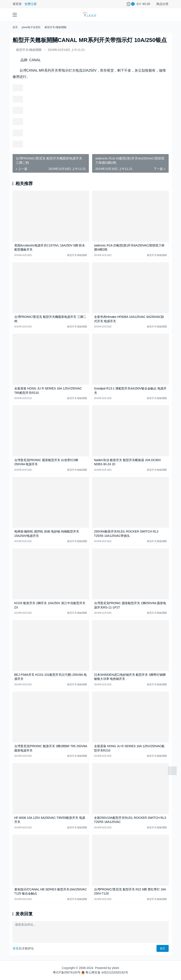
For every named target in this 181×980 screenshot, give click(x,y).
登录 (16, 948)
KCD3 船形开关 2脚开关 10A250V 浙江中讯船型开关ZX (50, 605)
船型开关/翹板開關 (29, 50)
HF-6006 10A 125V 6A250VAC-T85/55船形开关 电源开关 (50, 820)
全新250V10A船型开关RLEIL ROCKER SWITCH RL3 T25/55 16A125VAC (130, 820)
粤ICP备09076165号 (67, 972)
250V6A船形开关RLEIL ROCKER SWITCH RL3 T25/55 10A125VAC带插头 (126, 534)
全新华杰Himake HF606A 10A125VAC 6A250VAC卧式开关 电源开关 (129, 319)
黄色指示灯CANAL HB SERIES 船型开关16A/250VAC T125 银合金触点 (51, 891)
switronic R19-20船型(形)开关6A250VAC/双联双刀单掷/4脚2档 (129, 248)
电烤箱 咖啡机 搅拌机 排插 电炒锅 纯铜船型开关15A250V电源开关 (47, 534)
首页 (15, 27)
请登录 (17, 4)
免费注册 (31, 4)
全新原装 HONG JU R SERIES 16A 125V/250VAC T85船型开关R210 (48, 391)
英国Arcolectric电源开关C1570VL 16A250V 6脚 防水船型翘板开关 (50, 248)
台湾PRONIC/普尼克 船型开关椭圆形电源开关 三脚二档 (50, 319)
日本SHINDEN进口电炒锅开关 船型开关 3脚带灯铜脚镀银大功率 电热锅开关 (130, 677)
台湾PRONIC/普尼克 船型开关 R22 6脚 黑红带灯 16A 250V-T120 (130, 891)
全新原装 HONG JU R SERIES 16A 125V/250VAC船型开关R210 (129, 748)
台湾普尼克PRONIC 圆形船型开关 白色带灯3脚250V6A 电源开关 (46, 462)
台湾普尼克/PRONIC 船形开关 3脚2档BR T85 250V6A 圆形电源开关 (51, 748)
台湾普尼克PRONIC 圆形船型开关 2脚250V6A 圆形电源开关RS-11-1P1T (130, 605)
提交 (163, 948)
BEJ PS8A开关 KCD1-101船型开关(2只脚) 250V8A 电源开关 (51, 677)
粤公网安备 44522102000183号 (105, 972)
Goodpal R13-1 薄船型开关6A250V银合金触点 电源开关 (130, 391)
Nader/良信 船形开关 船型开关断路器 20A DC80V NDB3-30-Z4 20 (128, 462)
